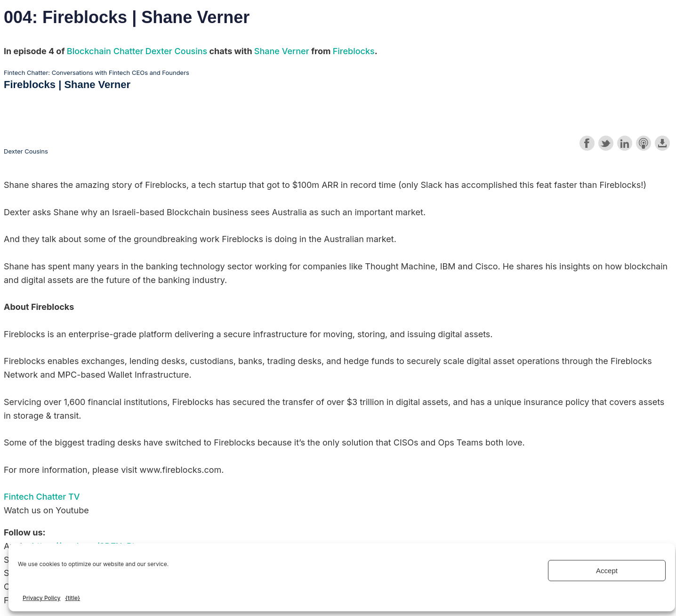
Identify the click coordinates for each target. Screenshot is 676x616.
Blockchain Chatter (105, 51)
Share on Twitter (606, 143)
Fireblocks (354, 51)
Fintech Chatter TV (42, 497)
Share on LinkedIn (625, 143)
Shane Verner (282, 51)
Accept (607, 571)
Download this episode (662, 143)
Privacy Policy (41, 598)
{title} (72, 598)
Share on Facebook (587, 143)
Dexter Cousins (176, 51)
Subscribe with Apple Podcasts (644, 143)
